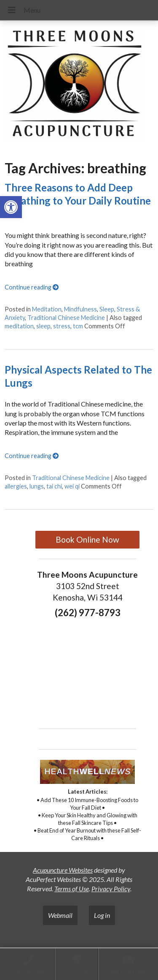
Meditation (47, 309)
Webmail (60, 915)
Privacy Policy (111, 889)
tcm (78, 326)
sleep (43, 326)
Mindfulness (80, 309)
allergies (16, 486)
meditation (19, 326)
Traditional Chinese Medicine (66, 318)
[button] (11, 207)
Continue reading (32, 287)
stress (62, 326)
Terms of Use (72, 889)
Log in (102, 915)
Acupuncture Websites (63, 870)
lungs (37, 486)
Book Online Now (87, 539)
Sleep (107, 309)
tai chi (54, 486)
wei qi (72, 486)
